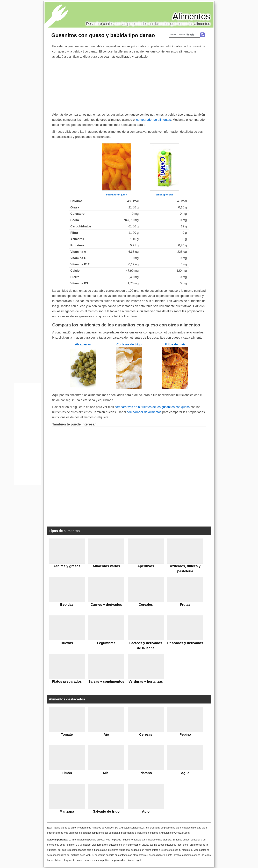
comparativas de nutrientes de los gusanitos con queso (152, 407)
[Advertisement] (129, 85)
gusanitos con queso (116, 195)
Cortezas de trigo (129, 344)
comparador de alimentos (153, 120)
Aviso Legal (134, 860)
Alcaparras (83, 344)
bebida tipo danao (165, 195)
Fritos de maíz (175, 344)
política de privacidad (114, 860)
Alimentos (191, 16)
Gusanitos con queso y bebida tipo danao (103, 35)
